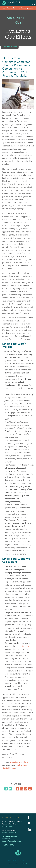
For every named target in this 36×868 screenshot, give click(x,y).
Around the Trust (11, 46)
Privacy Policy (24, 863)
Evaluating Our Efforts (19, 762)
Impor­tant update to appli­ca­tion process (18, 8)
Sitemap (11, 863)
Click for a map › (7, 826)
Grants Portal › (9, 845)
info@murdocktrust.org (9, 833)
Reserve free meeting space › (12, 841)
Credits (17, 863)
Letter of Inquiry (22, 646)
